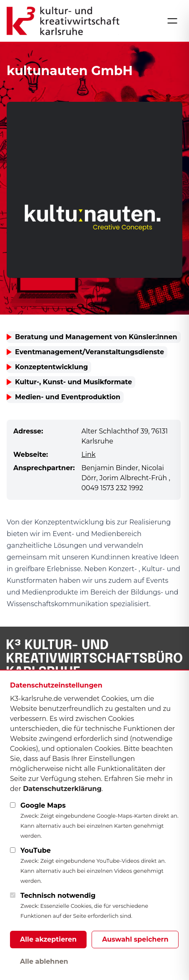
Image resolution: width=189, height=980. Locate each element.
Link (88, 455)
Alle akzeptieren (48, 939)
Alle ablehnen (44, 961)
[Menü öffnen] (172, 21)
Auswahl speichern (135, 939)
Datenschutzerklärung (62, 789)
